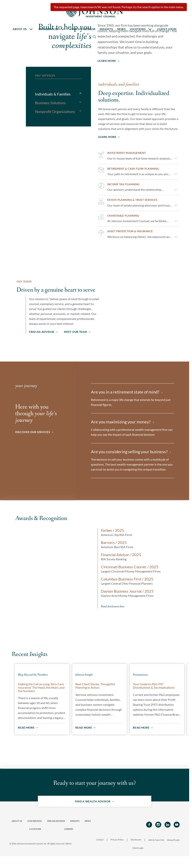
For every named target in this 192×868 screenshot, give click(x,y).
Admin (69, 855)
